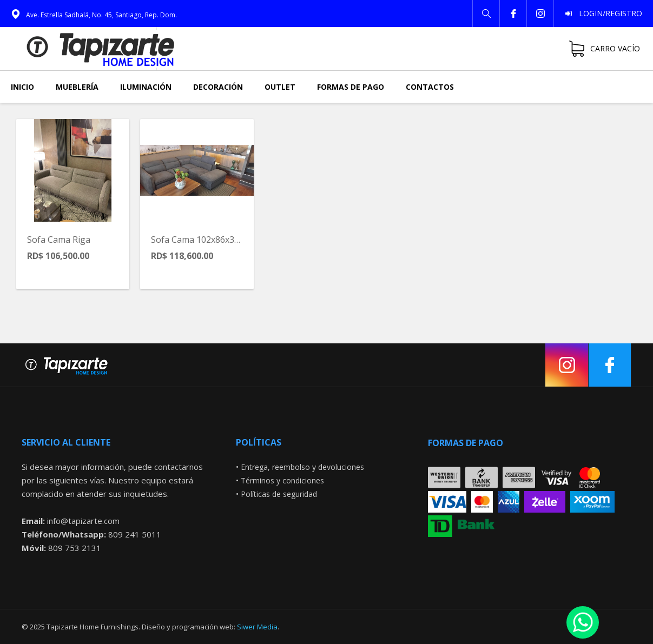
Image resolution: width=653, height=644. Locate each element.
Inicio (22, 87)
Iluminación (146, 87)
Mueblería (77, 87)
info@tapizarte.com (83, 521)
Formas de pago (351, 87)
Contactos (430, 87)
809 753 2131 (75, 548)
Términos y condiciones (282, 480)
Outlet (280, 87)
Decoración (218, 87)
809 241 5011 (135, 534)
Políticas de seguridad (279, 494)
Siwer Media (257, 627)
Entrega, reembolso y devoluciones (302, 467)
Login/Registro (607, 13)
